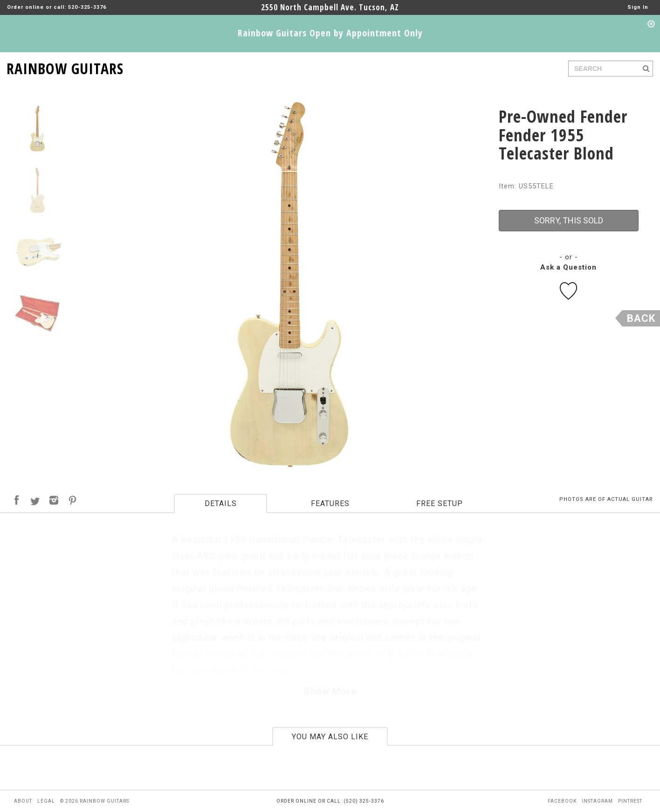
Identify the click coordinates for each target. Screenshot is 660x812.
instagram (597, 801)
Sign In (638, 7)
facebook (562, 801)
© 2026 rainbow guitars (95, 801)
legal (46, 801)
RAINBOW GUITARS (65, 67)
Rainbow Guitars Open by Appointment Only (330, 33)
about (23, 801)
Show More (330, 691)
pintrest (630, 801)
